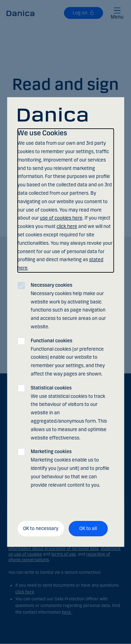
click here (67, 226)
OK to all (88, 528)
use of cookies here (61, 218)
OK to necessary (41, 528)
